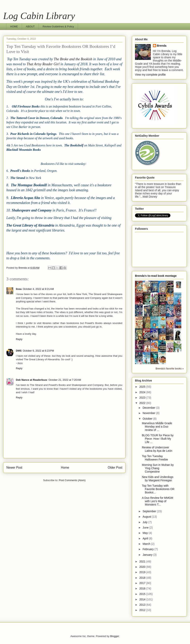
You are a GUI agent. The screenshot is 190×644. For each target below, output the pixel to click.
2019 (143, 572)
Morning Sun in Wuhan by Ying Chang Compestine (158, 468)
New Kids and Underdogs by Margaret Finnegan (158, 479)
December (149, 408)
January (148, 555)
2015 (143, 594)
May (145, 533)
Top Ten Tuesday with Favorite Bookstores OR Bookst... (158, 489)
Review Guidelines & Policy (58, 26)
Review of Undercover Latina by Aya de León (157, 449)
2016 (143, 588)
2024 (143, 392)
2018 (143, 578)
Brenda (162, 46)
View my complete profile (150, 75)
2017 (143, 583)
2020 (143, 567)
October (148, 419)
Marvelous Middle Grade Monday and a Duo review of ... (157, 427)
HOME (14, 26)
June (146, 528)
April (146, 538)
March (147, 544)
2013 (143, 605)
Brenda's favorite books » (170, 369)
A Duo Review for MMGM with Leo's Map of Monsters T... (158, 501)
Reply (19, 339)
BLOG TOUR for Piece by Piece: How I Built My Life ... (158, 439)
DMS (19, 351)
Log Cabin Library (39, 16)
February (148, 549)
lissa (19, 289)
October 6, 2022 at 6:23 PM (38, 351)
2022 (143, 403)
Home (65, 468)
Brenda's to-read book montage (156, 276)
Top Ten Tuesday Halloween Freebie (155, 458)
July (145, 522)
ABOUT (30, 26)
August (147, 517)
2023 (143, 398)
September (150, 511)
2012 (143, 610)
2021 (143, 561)
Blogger (114, 636)
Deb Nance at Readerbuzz (32, 380)
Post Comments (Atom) (72, 480)
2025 (143, 387)
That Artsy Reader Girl (43, 64)
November (149, 413)
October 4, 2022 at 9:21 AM (38, 289)
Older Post (115, 468)
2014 (143, 599)
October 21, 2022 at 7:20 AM (65, 380)
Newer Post (14, 468)
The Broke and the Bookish (73, 59)
